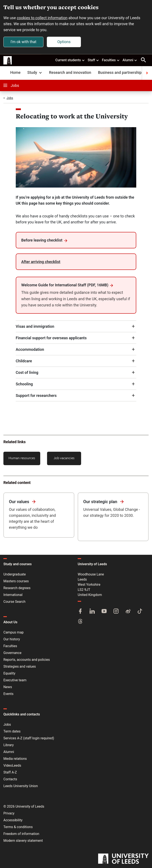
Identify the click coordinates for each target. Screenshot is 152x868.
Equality (9, 673)
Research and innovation (70, 72)
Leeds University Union (21, 786)
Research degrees (17, 588)
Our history (12, 639)
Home (15, 72)
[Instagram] (116, 612)
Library (9, 745)
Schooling (24, 384)
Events (8, 694)
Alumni (130, 60)
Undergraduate (15, 574)
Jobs (11, 85)
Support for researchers (36, 395)
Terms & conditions (18, 827)
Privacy (9, 813)
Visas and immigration (35, 326)
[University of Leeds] (123, 859)
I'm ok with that (23, 42)
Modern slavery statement (23, 841)
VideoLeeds (12, 765)
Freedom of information (21, 834)
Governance (12, 653)
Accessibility (13, 820)
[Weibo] (128, 612)
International (13, 595)
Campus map (14, 632)
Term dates (12, 731)
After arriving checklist (41, 262)
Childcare (24, 361)
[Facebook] (80, 612)
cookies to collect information (42, 18)
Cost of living (27, 372)
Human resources (22, 458)
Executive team (15, 680)
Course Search (14, 602)
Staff (93, 60)
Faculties (111, 60)
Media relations (15, 759)
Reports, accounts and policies (27, 660)
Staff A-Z (10, 772)
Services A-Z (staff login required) (29, 738)
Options (64, 42)
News (8, 687)
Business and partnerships (121, 72)
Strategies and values (20, 666)
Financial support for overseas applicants (51, 338)
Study (35, 72)
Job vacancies (64, 458)
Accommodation (30, 349)
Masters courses (16, 581)
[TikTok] (140, 612)
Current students (70, 60)
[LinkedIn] (92, 612)
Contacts (10, 779)
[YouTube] (104, 612)
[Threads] (80, 622)
